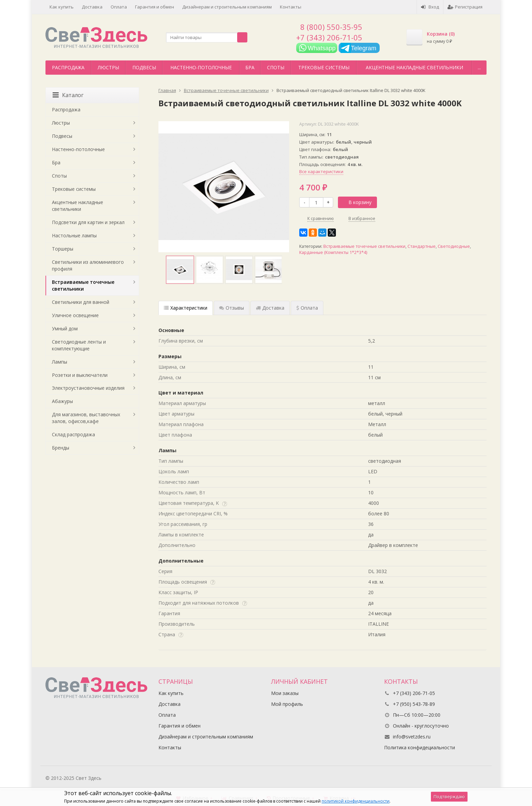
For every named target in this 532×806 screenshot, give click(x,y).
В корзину (356, 202)
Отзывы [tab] (232, 308)
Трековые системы (324, 67)
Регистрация (465, 7)
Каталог (68, 95)
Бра (250, 67)
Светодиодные (454, 246)
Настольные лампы (74, 235)
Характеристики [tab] (186, 308)
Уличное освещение (75, 315)
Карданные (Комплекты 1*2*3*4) (333, 252)
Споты (276, 67)
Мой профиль (287, 704)
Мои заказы (285, 693)
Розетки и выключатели (80, 375)
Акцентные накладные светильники (414, 67)
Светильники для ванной (81, 302)
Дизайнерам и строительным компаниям (227, 7)
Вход (430, 7)
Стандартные (422, 246)
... (479, 67)
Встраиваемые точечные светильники (364, 246)
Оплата (119, 7)
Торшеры (63, 249)
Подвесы (144, 67)
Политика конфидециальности (420, 747)
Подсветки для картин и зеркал (88, 222)
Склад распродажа (73, 434)
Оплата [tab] (307, 308)
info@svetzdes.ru (412, 737)
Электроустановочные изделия (88, 388)
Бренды (61, 448)
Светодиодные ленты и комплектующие (79, 345)
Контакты (291, 7)
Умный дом (65, 328)
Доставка (92, 7)
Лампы (60, 362)
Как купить (62, 7)
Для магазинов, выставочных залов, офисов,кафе (86, 418)
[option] (180, 270)
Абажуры (62, 401)
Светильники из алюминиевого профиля (88, 265)
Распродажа (68, 67)
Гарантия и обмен (155, 7)
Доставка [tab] (270, 308)
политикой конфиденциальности (356, 801)
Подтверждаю (449, 796)
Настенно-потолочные (201, 67)
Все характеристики (321, 171)
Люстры (108, 67)
